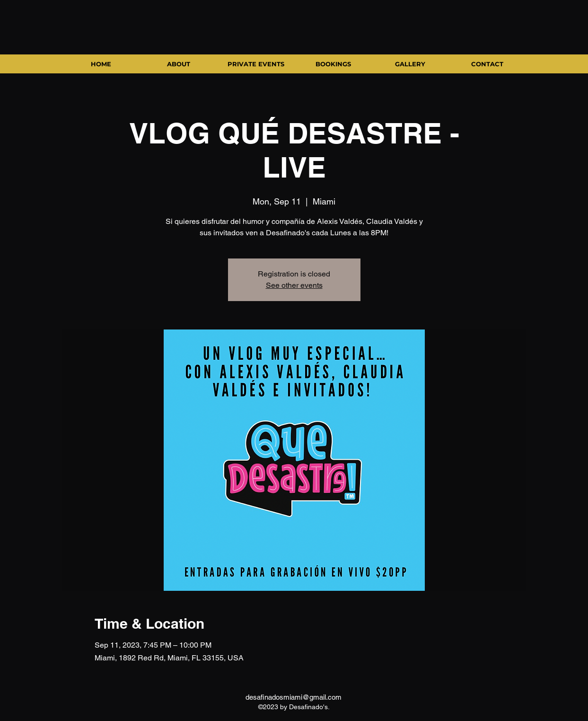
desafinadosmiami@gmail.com (294, 697)
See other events (294, 285)
